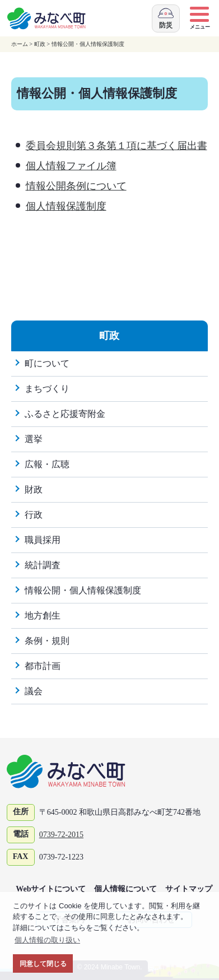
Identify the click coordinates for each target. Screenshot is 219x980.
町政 (40, 44)
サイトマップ (189, 889)
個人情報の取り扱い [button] (47, 940)
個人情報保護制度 (66, 206)
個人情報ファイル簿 (71, 166)
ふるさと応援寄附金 (65, 414)
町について (47, 363)
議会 (34, 691)
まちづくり (47, 389)
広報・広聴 (47, 464)
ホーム (20, 44)
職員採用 (43, 540)
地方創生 (43, 616)
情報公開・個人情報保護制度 (88, 44)
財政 (34, 489)
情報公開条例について (76, 186)
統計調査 (43, 565)
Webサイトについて (51, 889)
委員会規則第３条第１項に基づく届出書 (117, 146)
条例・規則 (47, 641)
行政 (34, 515)
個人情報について (125, 889)
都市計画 (43, 666)
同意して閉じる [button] (43, 963)
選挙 (34, 439)
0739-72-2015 (61, 835)
